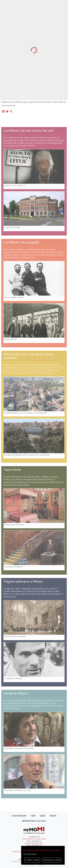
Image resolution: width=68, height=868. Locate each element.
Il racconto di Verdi (12, 228)
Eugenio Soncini (11, 339)
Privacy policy (30, 865)
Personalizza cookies (52, 860)
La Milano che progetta (22, 242)
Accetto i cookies (32, 860)
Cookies (41, 865)
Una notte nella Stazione (15, 637)
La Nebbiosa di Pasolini (13, 679)
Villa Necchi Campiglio (13, 567)
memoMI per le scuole (34, 821)
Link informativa (30, 854)
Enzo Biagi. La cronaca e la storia (18, 790)
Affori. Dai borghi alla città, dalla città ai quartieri (25, 413)
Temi (33, 816)
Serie (43, 816)
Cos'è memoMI (19, 816)
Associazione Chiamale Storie (34, 839)
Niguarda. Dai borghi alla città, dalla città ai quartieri (27, 455)
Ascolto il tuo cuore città (15, 186)
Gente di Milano (16, 693)
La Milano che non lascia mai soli (29, 130)
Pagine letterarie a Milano (23, 581)
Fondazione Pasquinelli (34, 843)
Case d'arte (12, 470)
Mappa (53, 816)
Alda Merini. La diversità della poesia (19, 748)
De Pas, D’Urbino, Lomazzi (14, 297)
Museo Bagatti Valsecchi (14, 525)
